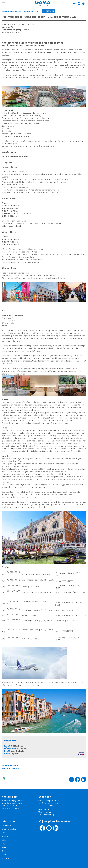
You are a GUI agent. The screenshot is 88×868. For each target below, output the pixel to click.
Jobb (4, 855)
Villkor (4, 847)
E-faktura (6, 859)
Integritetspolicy (9, 829)
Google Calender (11, 768)
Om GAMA (6, 825)
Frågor (5, 844)
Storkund (6, 836)
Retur (4, 851)
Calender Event (11, 765)
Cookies (5, 833)
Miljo (4, 840)
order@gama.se (15, 801)
